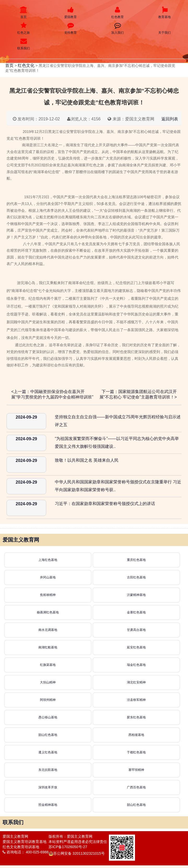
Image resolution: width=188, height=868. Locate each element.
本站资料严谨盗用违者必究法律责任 (78, 842)
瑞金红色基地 (136, 665)
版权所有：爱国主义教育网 (70, 836)
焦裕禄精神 (48, 595)
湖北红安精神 (136, 682)
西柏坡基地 (136, 735)
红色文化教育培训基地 (21, 847)
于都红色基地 (136, 752)
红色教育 (118, 13)
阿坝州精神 (48, 700)
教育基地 (164, 13)
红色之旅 (23, 28)
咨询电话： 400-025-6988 (26, 852)
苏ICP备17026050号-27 (68, 847)
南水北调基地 (48, 630)
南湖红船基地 (48, 647)
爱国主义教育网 (15, 836)
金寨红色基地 (136, 612)
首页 (23, 13)
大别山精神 (48, 682)
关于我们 (164, 28)
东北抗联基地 (48, 770)
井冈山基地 (48, 577)
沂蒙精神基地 (136, 595)
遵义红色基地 (48, 752)
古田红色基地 (136, 577)
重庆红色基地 (136, 560)
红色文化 (26, 65)
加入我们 (118, 28)
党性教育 (70, 28)
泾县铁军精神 (136, 700)
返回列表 (170, 119)
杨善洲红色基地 (48, 612)
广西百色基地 (136, 787)
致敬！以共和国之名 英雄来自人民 (87, 460)
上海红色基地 (48, 560)
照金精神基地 (48, 805)
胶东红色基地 (136, 717)
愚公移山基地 (48, 717)
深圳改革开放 (48, 787)
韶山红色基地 (48, 735)
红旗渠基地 (48, 665)
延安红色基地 (136, 647)
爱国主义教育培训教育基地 (25, 842)
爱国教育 (70, 13)
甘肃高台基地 (136, 630)
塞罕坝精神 (136, 770)
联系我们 (23, 44)
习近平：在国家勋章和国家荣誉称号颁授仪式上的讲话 (105, 504)
